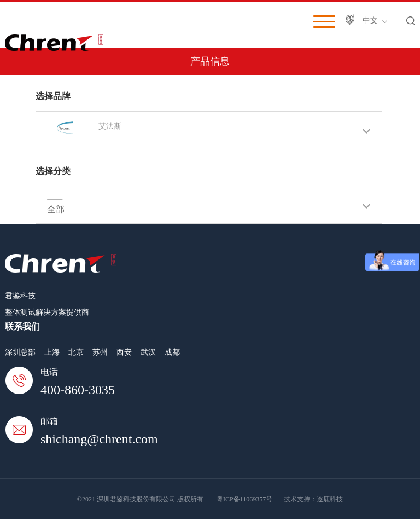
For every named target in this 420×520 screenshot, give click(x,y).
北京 (76, 352)
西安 (124, 352)
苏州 (100, 352)
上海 (52, 352)
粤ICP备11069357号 (244, 499)
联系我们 (22, 327)
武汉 (148, 352)
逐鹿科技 (330, 499)
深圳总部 (20, 352)
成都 (172, 352)
